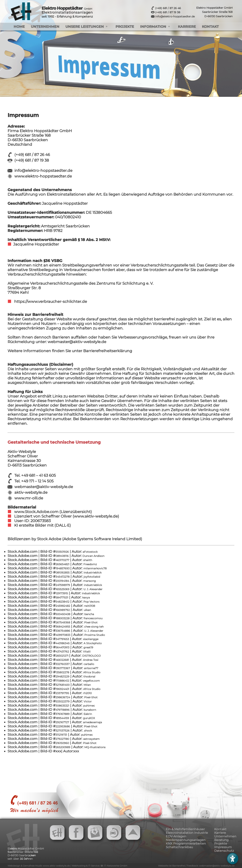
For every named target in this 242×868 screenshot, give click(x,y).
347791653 (62, 639)
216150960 (62, 743)
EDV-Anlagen (176, 836)
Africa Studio (92, 672)
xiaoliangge (91, 639)
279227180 (62, 739)
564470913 (62, 647)
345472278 (63, 577)
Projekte (125, 27)
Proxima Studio (95, 635)
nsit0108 (90, 606)
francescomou (93, 618)
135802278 (62, 672)
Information (153, 27)
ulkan (87, 610)
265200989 (63, 747)
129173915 (62, 593)
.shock (88, 731)
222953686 (63, 726)
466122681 (62, 660)
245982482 (63, 606)
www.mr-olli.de (29, 498)
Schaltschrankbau (179, 847)
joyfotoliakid (92, 577)
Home (19, 27)
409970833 (63, 635)
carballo (89, 664)
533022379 (63, 701)
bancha (89, 614)
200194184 (62, 581)
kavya (86, 598)
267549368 (63, 622)
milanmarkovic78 (95, 568)
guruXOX (89, 718)
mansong (90, 581)
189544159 (62, 718)
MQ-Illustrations (95, 747)
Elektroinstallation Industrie (187, 833)
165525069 (62, 589)
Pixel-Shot (91, 622)
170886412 (63, 681)
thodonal (89, 677)
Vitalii (87, 652)
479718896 (63, 710)
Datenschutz (224, 851)
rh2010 (87, 693)
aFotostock (90, 552)
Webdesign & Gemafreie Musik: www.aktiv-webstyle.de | (40, 866)
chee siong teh (94, 627)
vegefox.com (91, 681)
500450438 (63, 614)
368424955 (63, 627)
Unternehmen (45, 27)
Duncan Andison (93, 556)
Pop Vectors (91, 602)
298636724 (63, 697)
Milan (87, 685)
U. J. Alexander (93, 589)
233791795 (62, 693)
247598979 (63, 585)
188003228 (63, 618)
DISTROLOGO (92, 656)
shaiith (88, 560)
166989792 (63, 610)
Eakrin (88, 714)
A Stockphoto (93, 643)
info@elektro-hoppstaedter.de (175, 16)
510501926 (62, 552)
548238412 (62, 602)
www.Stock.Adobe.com (37, 512)
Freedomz (90, 564)
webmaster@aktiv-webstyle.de (44, 487)
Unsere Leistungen (85, 27)
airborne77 (91, 668)
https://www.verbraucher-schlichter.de (50, 301)
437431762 (62, 652)
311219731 (61, 735)
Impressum (223, 847)
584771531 (62, 598)
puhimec (89, 706)
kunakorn (90, 710)
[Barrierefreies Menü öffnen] (233, 859)
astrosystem (91, 739)
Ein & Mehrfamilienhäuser (185, 829)
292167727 (62, 722)
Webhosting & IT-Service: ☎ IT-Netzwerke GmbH (99, 866)
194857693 (63, 568)
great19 (88, 647)
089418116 (62, 556)
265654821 (62, 564)
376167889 (63, 714)
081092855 (63, 573)
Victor (88, 701)
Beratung (221, 840)
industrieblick (93, 573)
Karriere (187, 27)
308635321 (62, 706)
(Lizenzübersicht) (76, 512)
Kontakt (210, 27)
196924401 (62, 689)
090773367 (63, 668)
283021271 (62, 656)
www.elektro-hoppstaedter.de (43, 176)
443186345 (63, 643)
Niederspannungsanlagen (186, 840)
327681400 (63, 685)
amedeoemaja (92, 722)
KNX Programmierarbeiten (186, 844)
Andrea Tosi (91, 660)
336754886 (63, 631)
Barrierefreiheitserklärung (108, 351)
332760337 (63, 664)
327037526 (63, 731)
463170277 (62, 560)
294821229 (62, 677)
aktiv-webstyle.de (31, 492)
